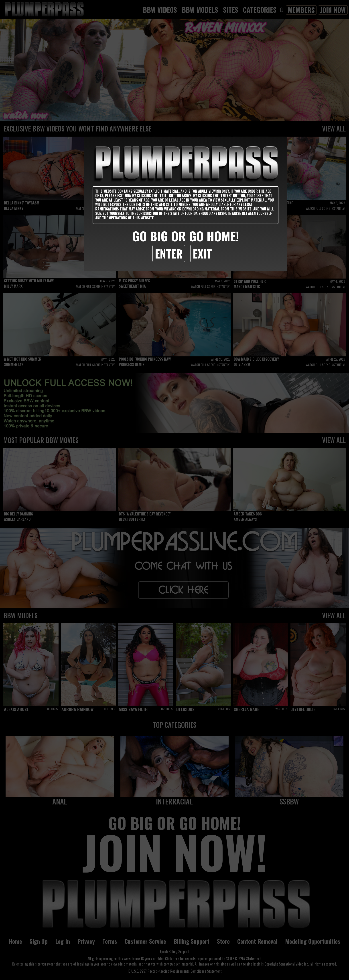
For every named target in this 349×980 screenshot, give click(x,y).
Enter (169, 253)
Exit (202, 253)
